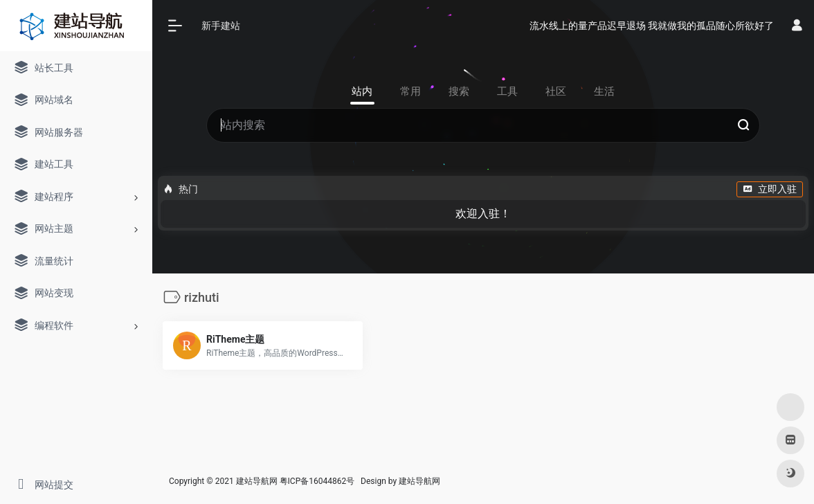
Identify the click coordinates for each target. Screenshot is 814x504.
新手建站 (221, 26)
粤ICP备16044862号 (317, 481)
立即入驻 (770, 189)
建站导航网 (420, 481)
